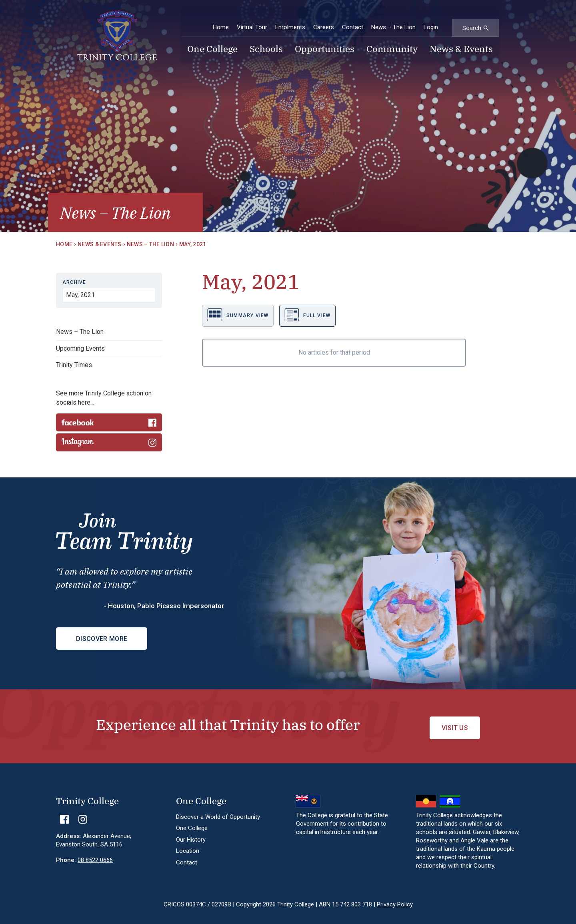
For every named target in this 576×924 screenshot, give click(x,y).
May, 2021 (193, 244)
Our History (191, 833)
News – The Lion (393, 20)
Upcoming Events (80, 348)
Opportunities (325, 42)
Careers (324, 20)
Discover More (102, 639)
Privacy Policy (395, 898)
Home (221, 20)
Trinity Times (74, 365)
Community (392, 42)
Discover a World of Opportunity (218, 810)
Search (472, 20)
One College (212, 42)
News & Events (461, 42)
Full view (307, 315)
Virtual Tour (252, 20)
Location (188, 844)
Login (431, 20)
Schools (266, 42)
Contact (353, 20)
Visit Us (455, 721)
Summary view (238, 315)
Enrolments (290, 20)
